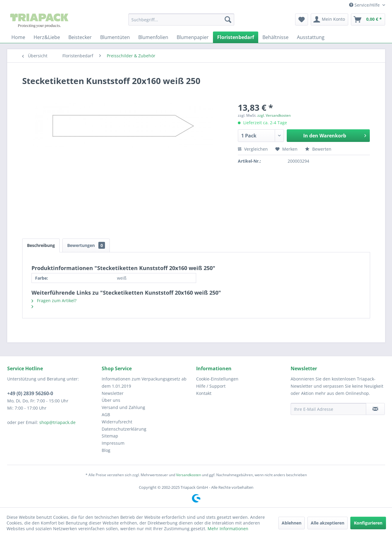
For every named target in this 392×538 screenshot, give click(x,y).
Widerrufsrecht (117, 422)
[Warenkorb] (368, 20)
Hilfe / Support (211, 386)
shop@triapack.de (57, 422)
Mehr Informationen (228, 529)
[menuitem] (181, 20)
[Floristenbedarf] (236, 37)
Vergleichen (253, 149)
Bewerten (318, 149)
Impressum (113, 443)
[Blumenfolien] (153, 37)
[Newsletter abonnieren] (375, 409)
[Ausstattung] (311, 37)
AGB (106, 415)
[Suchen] (228, 20)
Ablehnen (292, 523)
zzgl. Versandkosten (274, 115)
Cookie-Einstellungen (217, 379)
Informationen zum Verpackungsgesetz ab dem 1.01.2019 (144, 382)
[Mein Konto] (329, 20)
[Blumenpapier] (193, 37)
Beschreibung (41, 245)
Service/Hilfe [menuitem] (365, 5)
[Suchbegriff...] (181, 20)
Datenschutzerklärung (124, 429)
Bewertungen (86, 245)
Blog (106, 450)
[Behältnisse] (275, 37)
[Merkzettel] (302, 20)
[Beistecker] (80, 37)
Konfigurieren (368, 523)
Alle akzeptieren (328, 523)
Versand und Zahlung (123, 407)
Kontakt (204, 393)
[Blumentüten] (115, 37)
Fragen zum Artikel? (54, 301)
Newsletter (113, 393)
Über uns (111, 400)
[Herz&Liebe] (47, 37)
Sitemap (110, 436)
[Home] (18, 37)
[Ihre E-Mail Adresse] (328, 409)
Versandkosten (189, 475)
